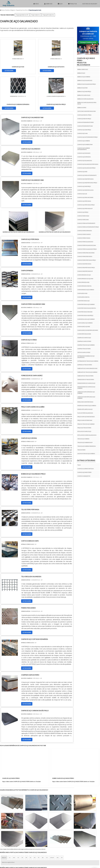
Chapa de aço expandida (84, 157)
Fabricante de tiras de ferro (85, 376)
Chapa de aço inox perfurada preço (87, 183)
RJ (10, 820)
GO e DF (52, 820)
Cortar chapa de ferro (84, 352)
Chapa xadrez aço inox (84, 327)
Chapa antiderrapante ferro (86, 122)
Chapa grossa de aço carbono (86, 290)
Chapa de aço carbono (84, 141)
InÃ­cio (53, 852)
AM (58, 820)
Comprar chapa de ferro (84, 341)
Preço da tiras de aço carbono (86, 424)
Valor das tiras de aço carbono (86, 454)
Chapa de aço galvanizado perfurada (88, 164)
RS (35, 820)
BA (43, 820)
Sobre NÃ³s (61, 852)
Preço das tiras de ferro (84, 428)
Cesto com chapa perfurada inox (87, 111)
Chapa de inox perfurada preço (86, 268)
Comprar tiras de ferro (84, 349)
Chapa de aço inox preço (84, 186)
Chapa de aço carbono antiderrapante (84, 149)
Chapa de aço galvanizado (85, 161)
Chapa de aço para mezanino (85, 197)
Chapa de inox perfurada (84, 264)
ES (18, 820)
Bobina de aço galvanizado (85, 80)
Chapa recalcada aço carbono (86, 319)
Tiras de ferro (81, 450)
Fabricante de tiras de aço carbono (87, 372)
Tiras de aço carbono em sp (85, 443)
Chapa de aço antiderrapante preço (87, 137)
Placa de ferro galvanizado (85, 413)
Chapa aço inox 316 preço (84, 119)
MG (14, 820)
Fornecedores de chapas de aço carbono (86, 388)
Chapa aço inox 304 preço (84, 115)
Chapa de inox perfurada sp (85, 271)
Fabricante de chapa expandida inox (87, 368)
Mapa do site (78, 852)
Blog (60, 4)
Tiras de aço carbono (83, 439)
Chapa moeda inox (35, 15)
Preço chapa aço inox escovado (86, 417)
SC (30, 820)
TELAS (79, 465)
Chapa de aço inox (82, 172)
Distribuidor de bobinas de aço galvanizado (86, 357)
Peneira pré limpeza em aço (85, 409)
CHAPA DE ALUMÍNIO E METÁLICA (86, 469)
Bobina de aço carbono (84, 77)
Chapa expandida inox (83, 282)
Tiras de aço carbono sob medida (87, 446)
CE (47, 820)
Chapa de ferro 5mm (83, 220)
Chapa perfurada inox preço (85, 316)
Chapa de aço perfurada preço (86, 205)
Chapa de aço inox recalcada (85, 190)
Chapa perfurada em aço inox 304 (87, 308)
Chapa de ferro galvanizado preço (87, 249)
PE (39, 820)
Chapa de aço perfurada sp (85, 209)
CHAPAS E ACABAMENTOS (84, 476)
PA (62, 820)
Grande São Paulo (47, 836)
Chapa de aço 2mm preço (84, 130)
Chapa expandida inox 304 (22, 15)
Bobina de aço (81, 73)
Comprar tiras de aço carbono (86, 345)
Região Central (5, 836)
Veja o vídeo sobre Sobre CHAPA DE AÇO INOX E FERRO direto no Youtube (73, 744)
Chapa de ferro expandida (85, 231)
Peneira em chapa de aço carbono (87, 406)
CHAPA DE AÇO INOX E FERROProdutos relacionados (86, 62)
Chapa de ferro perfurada (85, 257)
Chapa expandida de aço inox (85, 279)
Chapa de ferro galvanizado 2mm (87, 245)
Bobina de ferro (82, 108)
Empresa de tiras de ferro (85, 365)
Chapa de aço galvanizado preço (86, 168)
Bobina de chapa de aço (84, 95)
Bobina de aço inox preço (84, 92)
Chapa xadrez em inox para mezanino (88, 330)
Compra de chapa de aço (84, 338)
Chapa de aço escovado (84, 153)
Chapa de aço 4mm (82, 133)
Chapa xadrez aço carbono (85, 323)
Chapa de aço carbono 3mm (85, 145)
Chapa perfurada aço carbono (86, 304)
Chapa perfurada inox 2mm (85, 312)
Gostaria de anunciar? (90, 4)
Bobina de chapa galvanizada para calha (87, 103)
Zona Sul (30, 836)
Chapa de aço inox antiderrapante (87, 175)
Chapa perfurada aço (83, 301)
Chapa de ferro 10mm (83, 216)
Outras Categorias (86, 460)
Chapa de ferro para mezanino (86, 253)
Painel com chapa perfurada (85, 402)
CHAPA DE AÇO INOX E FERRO (84, 472)
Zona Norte (14, 836)
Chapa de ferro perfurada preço (87, 260)
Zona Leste (38, 836)
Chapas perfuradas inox (48, 15)
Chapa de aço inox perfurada (85, 179)
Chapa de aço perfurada (84, 201)
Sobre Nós (48, 4)
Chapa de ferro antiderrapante (86, 223)
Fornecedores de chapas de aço (86, 383)
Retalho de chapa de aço (84, 431)
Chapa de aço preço (83, 212)
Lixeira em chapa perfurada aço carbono (86, 398)
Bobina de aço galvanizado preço (87, 84)
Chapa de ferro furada (84, 238)
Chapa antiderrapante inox (85, 126)
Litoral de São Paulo (59, 836)
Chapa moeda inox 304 (83, 297)
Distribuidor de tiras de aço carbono (88, 361)
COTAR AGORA (9, 70)
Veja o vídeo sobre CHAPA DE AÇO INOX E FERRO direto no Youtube (21, 744)
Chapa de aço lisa (82, 194)
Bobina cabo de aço (83, 69)
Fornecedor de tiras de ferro (86, 380)
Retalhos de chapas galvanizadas (87, 435)
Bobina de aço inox (82, 88)
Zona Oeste (22, 836)
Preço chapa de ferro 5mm (85, 420)
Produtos (72, 4)
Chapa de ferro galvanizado (85, 242)
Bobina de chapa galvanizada (85, 99)
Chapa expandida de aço (84, 275)
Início (36, 4)
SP (22, 820)
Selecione (4, 820)
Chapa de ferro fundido (84, 234)
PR (26, 820)
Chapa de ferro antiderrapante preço (88, 227)
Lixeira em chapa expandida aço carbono (86, 393)
